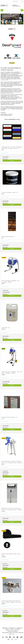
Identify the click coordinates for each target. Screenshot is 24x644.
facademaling (3, 79)
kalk (8, 74)
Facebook (12, 634)
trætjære (21, 73)
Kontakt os (9, 109)
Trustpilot (12, 93)
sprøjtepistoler (3, 80)
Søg (22, 1)
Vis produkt (12, 161)
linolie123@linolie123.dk (14, 630)
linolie (12, 73)
